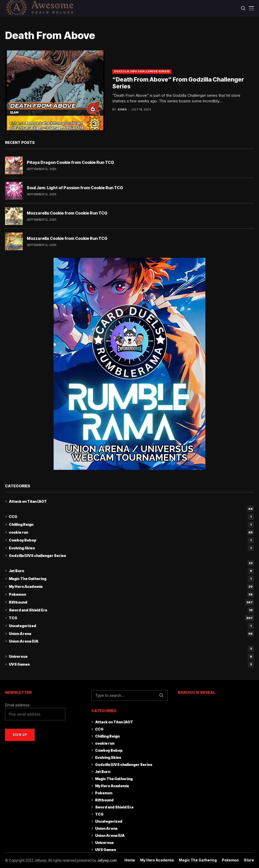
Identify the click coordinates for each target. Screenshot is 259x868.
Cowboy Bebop (131, 540)
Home (130, 860)
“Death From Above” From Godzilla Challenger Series (178, 83)
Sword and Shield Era (131, 610)
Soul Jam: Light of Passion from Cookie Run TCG (75, 188)
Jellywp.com (107, 860)
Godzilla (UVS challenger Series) (142, 71)
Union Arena (131, 634)
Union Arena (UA (24, 641)
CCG (131, 517)
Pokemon (131, 594)
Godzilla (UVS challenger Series (37, 556)
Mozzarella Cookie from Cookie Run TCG (67, 213)
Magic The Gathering (131, 579)
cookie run (131, 532)
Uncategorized (131, 626)
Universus (131, 657)
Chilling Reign (131, 525)
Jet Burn (131, 571)
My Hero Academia (131, 587)
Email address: (35, 712)
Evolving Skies (131, 548)
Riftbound (131, 602)
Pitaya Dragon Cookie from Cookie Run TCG (70, 162)
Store (249, 860)
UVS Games (131, 664)
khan (122, 110)
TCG (131, 618)
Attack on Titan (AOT (28, 501)
